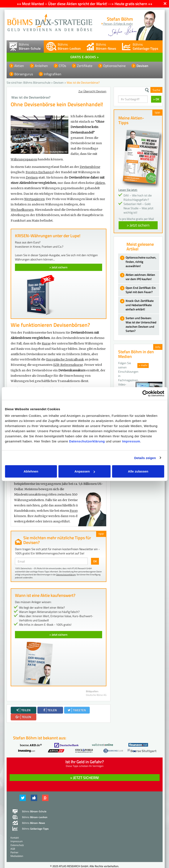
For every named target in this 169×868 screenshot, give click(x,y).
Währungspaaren (24, 159)
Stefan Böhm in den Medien (136, 354)
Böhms (30, 46)
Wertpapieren (34, 199)
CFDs (62, 66)
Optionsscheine (114, 66)
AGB (13, 849)
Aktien (19, 66)
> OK (156, 99)
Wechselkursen (22, 210)
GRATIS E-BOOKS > (84, 57)
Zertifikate (85, 66)
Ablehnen (31, 471)
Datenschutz (17, 845)
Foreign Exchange (39, 172)
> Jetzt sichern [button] (138, 225)
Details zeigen (145, 458)
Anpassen (85, 471)
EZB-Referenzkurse (68, 365)
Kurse (46, 343)
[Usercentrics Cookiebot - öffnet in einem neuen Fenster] (145, 393)
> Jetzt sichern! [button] (85, 778)
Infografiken (53, 74)
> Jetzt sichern (58, 267)
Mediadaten (17, 856)
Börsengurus (24, 74)
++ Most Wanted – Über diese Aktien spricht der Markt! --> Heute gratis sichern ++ (85, 4)
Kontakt (15, 838)
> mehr (143, 365)
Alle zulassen (138, 471)
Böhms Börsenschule (37, 82)
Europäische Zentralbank (65, 359)
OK (95, 561)
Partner (14, 852)
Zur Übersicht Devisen (92, 91)
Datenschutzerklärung (87, 441)
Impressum (131, 441)
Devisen (142, 66)
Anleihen (41, 66)
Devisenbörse (90, 167)
